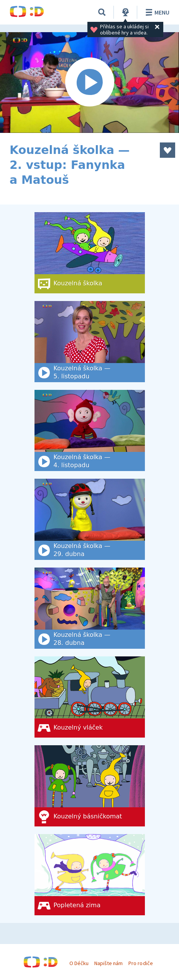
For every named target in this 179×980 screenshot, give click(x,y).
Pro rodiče (140, 963)
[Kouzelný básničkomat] (90, 786)
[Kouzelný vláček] (90, 697)
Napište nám (108, 963)
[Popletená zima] (90, 875)
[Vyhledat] (102, 12)
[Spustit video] (89, 83)
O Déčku (79, 963)
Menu (156, 12)
